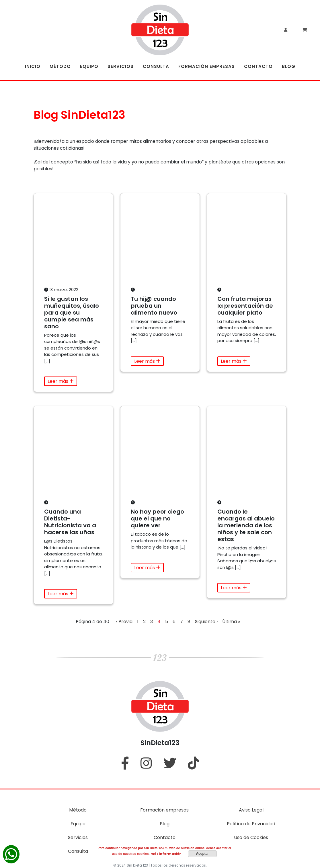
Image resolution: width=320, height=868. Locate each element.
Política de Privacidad (251, 824)
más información (166, 854)
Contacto (165, 837)
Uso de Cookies (251, 837)
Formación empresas (164, 810)
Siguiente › (206, 622)
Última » (231, 622)
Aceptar (202, 854)
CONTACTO (258, 66)
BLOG (289, 66)
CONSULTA (156, 66)
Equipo (78, 824)
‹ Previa (124, 622)
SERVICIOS (121, 66)
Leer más (61, 381)
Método (78, 810)
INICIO (33, 66)
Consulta (78, 851)
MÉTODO (60, 66)
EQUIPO (89, 66)
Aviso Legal (251, 810)
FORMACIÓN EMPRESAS (207, 66)
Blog (165, 824)
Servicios (78, 837)
